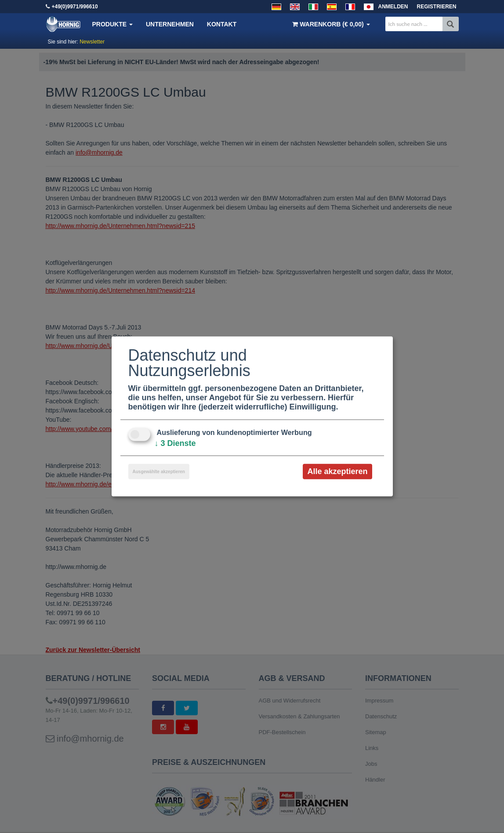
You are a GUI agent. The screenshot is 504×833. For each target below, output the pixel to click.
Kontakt (222, 24)
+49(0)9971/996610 (75, 7)
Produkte (112, 24)
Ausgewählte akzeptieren (159, 472)
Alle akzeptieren (337, 471)
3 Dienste (175, 443)
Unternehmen (170, 24)
